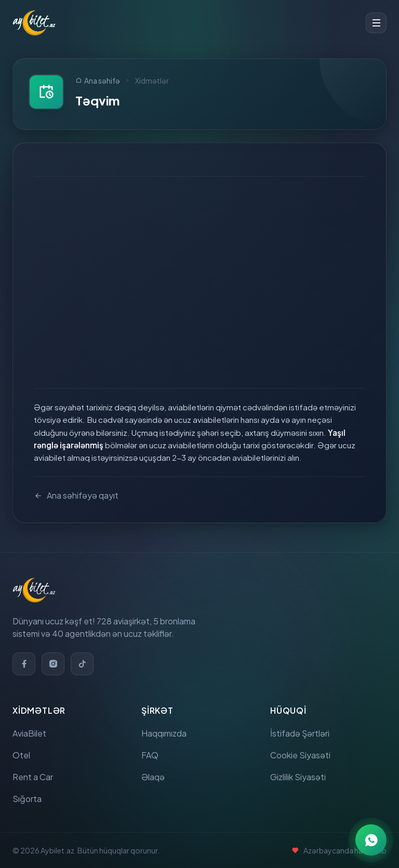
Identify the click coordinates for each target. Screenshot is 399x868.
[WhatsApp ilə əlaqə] (371, 840)
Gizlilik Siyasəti (298, 777)
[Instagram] (53, 664)
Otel (21, 755)
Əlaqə (153, 777)
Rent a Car (33, 777)
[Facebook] (24, 664)
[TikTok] (82, 664)
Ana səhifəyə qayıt (76, 496)
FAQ (150, 755)
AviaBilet (29, 733)
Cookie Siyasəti (300, 755)
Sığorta (27, 799)
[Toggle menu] (376, 23)
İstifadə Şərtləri (300, 733)
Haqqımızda (164, 733)
